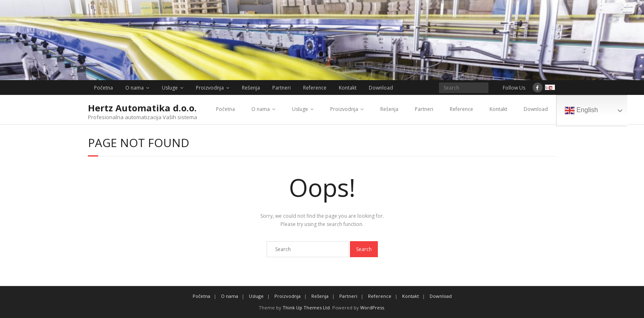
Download (381, 88)
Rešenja (251, 88)
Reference (315, 88)
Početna (103, 88)
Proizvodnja (210, 88)
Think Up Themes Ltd (306, 308)
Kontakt (348, 88)
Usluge (170, 88)
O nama (135, 88)
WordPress (372, 308)
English (581, 111)
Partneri (282, 88)
